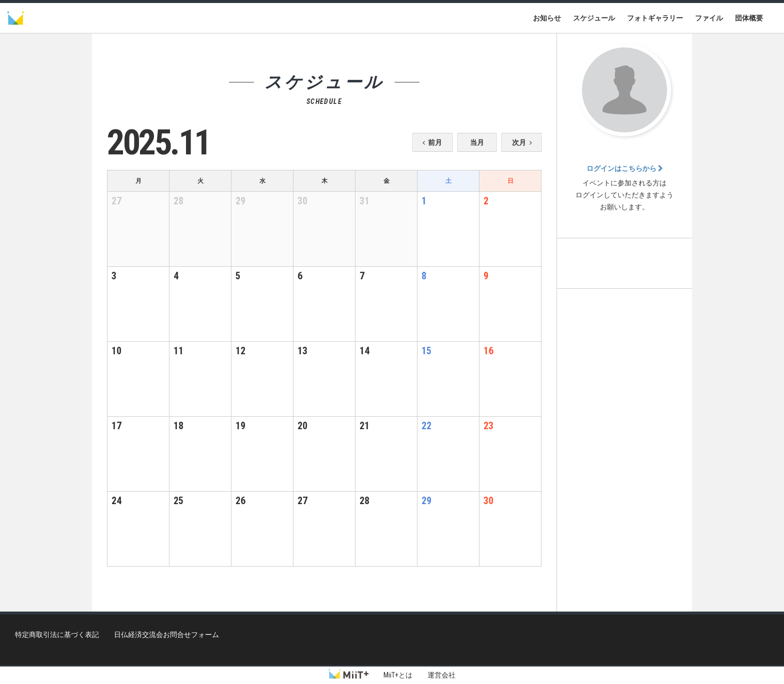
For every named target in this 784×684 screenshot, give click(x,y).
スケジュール (594, 18)
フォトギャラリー (655, 18)
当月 (477, 142)
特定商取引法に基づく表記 (57, 635)
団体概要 (749, 18)
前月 (430, 142)
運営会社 (441, 675)
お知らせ (547, 18)
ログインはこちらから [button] (625, 168)
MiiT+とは (398, 675)
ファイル (709, 18)
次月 (523, 142)
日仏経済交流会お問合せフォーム (166, 635)
